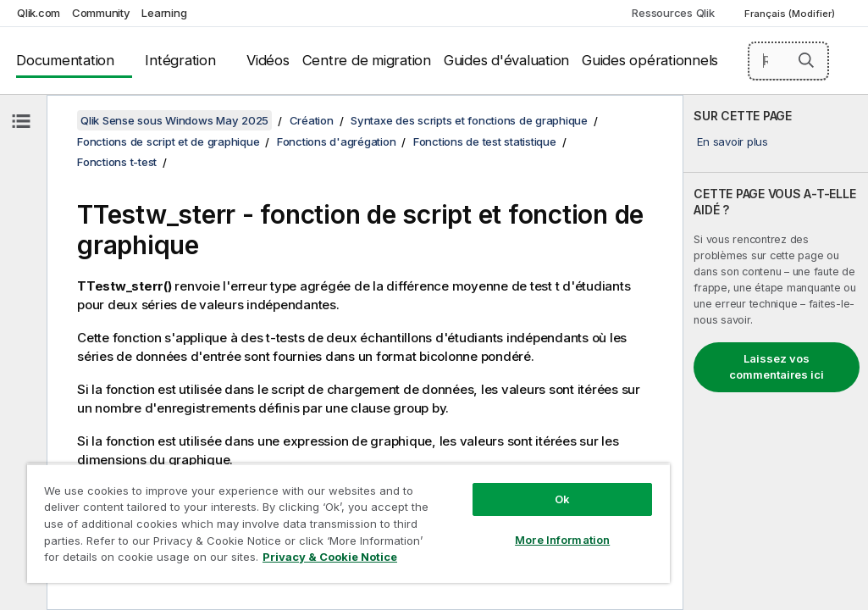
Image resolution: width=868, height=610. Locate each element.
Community (101, 13)
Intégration (180, 60)
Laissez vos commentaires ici (777, 367)
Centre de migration (367, 60)
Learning (164, 13)
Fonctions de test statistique (485, 141)
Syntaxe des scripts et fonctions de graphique (469, 120)
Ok (445, 469)
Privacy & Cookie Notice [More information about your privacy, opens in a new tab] (164, 560)
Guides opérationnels (650, 60)
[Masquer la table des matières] (21, 121)
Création (312, 120)
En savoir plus (733, 141)
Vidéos (268, 60)
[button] (806, 60)
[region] (279, 508)
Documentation (65, 60)
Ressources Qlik (673, 13)
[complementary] (776, 352)
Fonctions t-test (117, 162)
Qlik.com (39, 13)
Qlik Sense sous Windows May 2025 (174, 120)
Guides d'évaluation (506, 60)
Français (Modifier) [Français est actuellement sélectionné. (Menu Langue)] (791, 14)
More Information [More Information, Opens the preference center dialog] (445, 510)
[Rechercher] (789, 61)
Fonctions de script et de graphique (168, 141)
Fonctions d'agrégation (337, 141)
